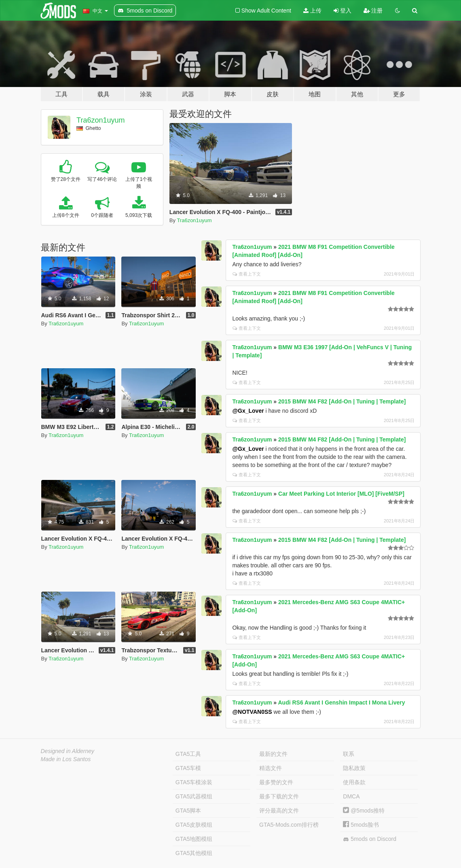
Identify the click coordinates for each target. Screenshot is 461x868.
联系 (349, 754)
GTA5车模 (188, 768)
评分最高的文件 (279, 811)
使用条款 (354, 782)
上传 (312, 11)
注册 (373, 11)
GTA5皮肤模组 (194, 825)
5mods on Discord (370, 839)
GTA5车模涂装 (194, 782)
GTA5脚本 (188, 811)
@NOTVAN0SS (252, 712)
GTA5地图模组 (194, 839)
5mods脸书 (361, 825)
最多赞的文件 (276, 782)
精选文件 (271, 768)
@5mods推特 (364, 811)
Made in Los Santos (66, 759)
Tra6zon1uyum (100, 120)
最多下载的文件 (279, 796)
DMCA (351, 796)
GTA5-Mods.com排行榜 (289, 825)
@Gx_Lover (248, 411)
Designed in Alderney (68, 751)
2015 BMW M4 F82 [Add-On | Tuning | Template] (342, 401)
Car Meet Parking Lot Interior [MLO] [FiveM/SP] (341, 494)
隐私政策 (354, 768)
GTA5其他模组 (194, 853)
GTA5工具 (188, 754)
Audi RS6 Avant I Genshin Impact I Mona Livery (341, 702)
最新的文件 (273, 754)
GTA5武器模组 (194, 796)
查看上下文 (247, 274)
